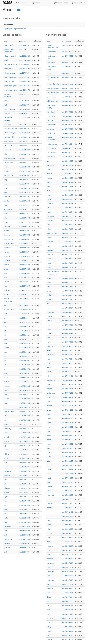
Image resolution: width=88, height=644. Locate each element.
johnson (49, 316)
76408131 (67, 144)
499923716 (67, 282)
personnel (7, 150)
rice (48, 308)
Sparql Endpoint (78, 3)
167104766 (67, 542)
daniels (49, 238)
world (6, 552)
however (50, 504)
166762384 (67, 73)
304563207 (25, 286)
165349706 (25, 501)
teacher (6, 214)
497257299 (67, 372)
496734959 (67, 148)
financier (50, 221)
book (48, 482)
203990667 (67, 623)
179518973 (25, 154)
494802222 (67, 627)
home (49, 470)
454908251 (25, 399)
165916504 (67, 521)
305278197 (25, 129)
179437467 (25, 314)
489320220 (67, 525)
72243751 (67, 504)
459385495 (25, 441)
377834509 (67, 618)
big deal (6, 273)
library (49, 597)
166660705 (25, 373)
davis (49, 427)
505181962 (67, 355)
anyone (6, 497)
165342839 (25, 365)
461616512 (25, 124)
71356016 (67, 174)
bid (5, 361)
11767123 (24, 163)
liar (5, 322)
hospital (6, 441)
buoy (48, 414)
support (6, 205)
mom (48, 453)
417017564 (25, 248)
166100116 (25, 352)
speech (6, 390)
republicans (8, 209)
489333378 (67, 63)
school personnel (10, 56)
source (6, 433)
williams (49, 259)
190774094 (25, 526)
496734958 (67, 178)
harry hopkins (51, 153)
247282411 (67, 512)
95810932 (24, 335)
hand (5, 463)
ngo (5, 327)
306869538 (25, 344)
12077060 (24, 458)
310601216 (25, 433)
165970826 (25, 192)
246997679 (67, 465)
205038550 (67, 112)
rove (48, 191)
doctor (49, 195)
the (48, 635)
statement (50, 495)
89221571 (24, 480)
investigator (8, 539)
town (48, 542)
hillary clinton (51, 216)
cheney (49, 178)
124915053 (25, 420)
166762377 (67, 120)
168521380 (67, 601)
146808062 (67, 221)
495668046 (67, 418)
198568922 (67, 529)
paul (48, 538)
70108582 (67, 359)
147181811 (67, 84)
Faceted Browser (61, 3)
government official (10, 90)
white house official (10, 64)
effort (5, 344)
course (49, 187)
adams (49, 457)
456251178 (25, 488)
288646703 (25, 197)
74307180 (67, 250)
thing (5, 180)
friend (49, 440)
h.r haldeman (51, 52)
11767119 (24, 339)
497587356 (67, 576)
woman (49, 182)
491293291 (67, 397)
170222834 (67, 308)
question (7, 548)
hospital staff (8, 243)
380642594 (67, 487)
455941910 (25, 188)
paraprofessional (10, 158)
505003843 (67, 137)
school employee (10, 133)
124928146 (25, 327)
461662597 (25, 231)
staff (5, 105)
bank (48, 555)
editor (49, 423)
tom (48, 516)
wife (48, 208)
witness (6, 282)
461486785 (25, 265)
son (48, 342)
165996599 (25, 505)
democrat (7, 235)
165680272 (25, 369)
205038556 (67, 93)
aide (20, 10)
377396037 (67, 478)
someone (50, 589)
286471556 (25, 118)
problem (7, 458)
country (6, 395)
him (48, 606)
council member (9, 412)
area (5, 356)
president (7, 386)
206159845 (67, 436)
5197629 (24, 214)
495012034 (67, 278)
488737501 (67, 423)
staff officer (8, 114)
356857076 (67, 563)
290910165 (25, 201)
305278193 (25, 167)
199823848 (67, 287)
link (48, 304)
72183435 (67, 255)
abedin (49, 418)
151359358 (67, 204)
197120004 (67, 457)
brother (49, 295)
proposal (50, 618)
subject (6, 454)
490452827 (67, 321)
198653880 (67, 444)
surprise (49, 478)
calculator (50, 355)
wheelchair (50, 165)
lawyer (49, 278)
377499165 (67, 559)
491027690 (67, 263)
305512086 (25, 60)
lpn (5, 318)
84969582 (24, 146)
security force (8, 175)
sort (5, 365)
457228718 (25, 222)
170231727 (67, 555)
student (6, 382)
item (5, 101)
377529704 (67, 640)
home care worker (10, 109)
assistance (7, 471)
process (6, 294)
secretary (50, 242)
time (48, 338)
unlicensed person (10, 129)
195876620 (67, 329)
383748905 (67, 259)
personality (8, 248)
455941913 (25, 137)
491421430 (67, 350)
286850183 (25, 429)
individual (7, 260)
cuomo (49, 444)
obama (49, 299)
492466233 (67, 410)
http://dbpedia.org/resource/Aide (15, 29)
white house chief (53, 93)
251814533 (67, 550)
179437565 (25, 81)
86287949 (24, 277)
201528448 (67, 157)
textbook (50, 346)
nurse (6, 424)
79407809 (67, 212)
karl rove (50, 120)
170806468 (67, 376)
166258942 (25, 331)
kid (5, 416)
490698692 (67, 333)
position (6, 492)
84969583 (24, 243)
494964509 (67, 491)
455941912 (25, 49)
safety (49, 627)
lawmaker (7, 437)
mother (6, 518)
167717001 (67, 593)
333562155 (67, 499)
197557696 (67, 299)
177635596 (67, 538)
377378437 (67, 52)
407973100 (67, 393)
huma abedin (51, 125)
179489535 (25, 356)
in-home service (9, 73)
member (7, 171)
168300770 (25, 509)
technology (51, 312)
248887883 (67, 342)
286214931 (25, 77)
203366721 (67, 610)
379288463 (67, 572)
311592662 (25, 109)
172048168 (67, 414)
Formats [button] (37, 3)
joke (5, 352)
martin (49, 267)
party (5, 335)
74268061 (67, 295)
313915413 (25, 256)
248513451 (67, 567)
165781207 (25, 467)
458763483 (25, 437)
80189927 (67, 153)
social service (8, 163)
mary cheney (51, 148)
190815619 (25, 471)
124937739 (25, 226)
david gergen (51, 63)
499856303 (67, 440)
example (7, 475)
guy (48, 465)
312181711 (25, 141)
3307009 (24, 282)
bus (48, 474)
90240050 (24, 552)
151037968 (67, 580)
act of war (7, 226)
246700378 (67, 401)
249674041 (67, 474)
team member (9, 141)
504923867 (67, 165)
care (48, 584)
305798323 (25, 269)
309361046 (25, 348)
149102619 (67, 199)
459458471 (25, 492)
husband (50, 255)
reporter (49, 508)
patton (49, 282)
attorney (50, 487)
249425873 (67, 453)
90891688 (24, 175)
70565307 (67, 367)
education (50, 580)
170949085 (67, 208)
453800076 (25, 90)
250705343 (67, 606)
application (8, 290)
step (5, 501)
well (48, 161)
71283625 (67, 316)
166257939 (25, 322)
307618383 (25, 86)
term (5, 369)
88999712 (24, 514)
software (7, 488)
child (5, 184)
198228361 (67, 427)
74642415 (67, 238)
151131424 (67, 406)
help (5, 373)
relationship (51, 393)
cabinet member (52, 101)
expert (6, 286)
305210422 (25, 497)
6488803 (24, 475)
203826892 (67, 325)
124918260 (25, 416)
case (5, 314)
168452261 (25, 535)
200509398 (67, 431)
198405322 (67, 67)
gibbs (49, 225)
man (48, 550)
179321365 (25, 273)
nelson (49, 491)
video (49, 287)
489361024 (67, 133)
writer (49, 461)
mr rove (49, 73)
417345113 (25, 209)
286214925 (25, 150)
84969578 (24, 45)
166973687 (67, 129)
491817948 (67, 187)
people (6, 60)
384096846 (67, 246)
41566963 (24, 239)
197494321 (67, 182)
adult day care (9, 81)
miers (49, 325)
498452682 (67, 267)
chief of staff (51, 112)
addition (49, 640)
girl (5, 484)
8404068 (24, 454)
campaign (50, 572)
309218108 (25, 403)
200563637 (67, 631)
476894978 (25, 310)
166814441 (25, 484)
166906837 (67, 161)
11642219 (24, 252)
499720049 (67, 105)
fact (48, 614)
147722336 (67, 242)
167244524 (67, 338)
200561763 (67, 78)
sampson (50, 250)
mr (48, 499)
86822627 (24, 424)
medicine (50, 559)
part (5, 505)
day (48, 512)
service (6, 339)
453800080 (25, 64)
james (49, 436)
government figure (10, 86)
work (5, 535)
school (49, 229)
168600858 (25, 531)
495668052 (67, 125)
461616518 (25, 133)
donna (49, 631)
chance (6, 348)
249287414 (67, 516)
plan (5, 192)
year (5, 531)
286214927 (25, 94)
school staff (8, 146)
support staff (8, 45)
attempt (6, 450)
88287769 (24, 378)
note (48, 384)
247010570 (67, 635)
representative (9, 310)
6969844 (24, 305)
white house (51, 157)
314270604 (25, 539)
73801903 (67, 216)
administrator (8, 239)
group (6, 378)
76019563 (67, 589)
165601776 (25, 407)
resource (7, 231)
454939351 (25, 235)
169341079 (67, 614)
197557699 (67, 88)
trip (5, 407)
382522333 (67, 508)
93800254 (24, 299)
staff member (8, 69)
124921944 (25, 318)
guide (49, 431)
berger (49, 263)
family (6, 269)
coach (6, 277)
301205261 (25, 518)
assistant (7, 201)
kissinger (50, 204)
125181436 (25, 446)
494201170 (67, 195)
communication (52, 233)
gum (48, 401)
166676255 (25, 463)
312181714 (25, 412)
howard (49, 321)
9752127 (24, 395)
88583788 (24, 184)
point (48, 529)
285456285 (25, 386)
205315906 (67, 225)
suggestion (8, 526)
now (48, 567)
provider (7, 188)
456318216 (25, 548)
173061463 (67, 448)
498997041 (67, 291)
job (5, 420)
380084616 (67, 116)
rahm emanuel (52, 97)
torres (49, 410)
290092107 (25, 543)
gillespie (50, 199)
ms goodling (51, 116)
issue (6, 514)
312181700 (25, 69)
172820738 (67, 363)
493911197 (67, 461)
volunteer (7, 197)
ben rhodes (51, 133)
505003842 (67, 380)
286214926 (25, 56)
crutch (49, 397)
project (6, 252)
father (49, 350)
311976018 (25, 390)
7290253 (24, 382)
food (48, 363)
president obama (53, 88)
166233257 (25, 101)
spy (5, 446)
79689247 (67, 97)
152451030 (67, 495)
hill (48, 376)
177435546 (67, 482)
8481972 (24, 114)
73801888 (67, 533)
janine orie (50, 129)
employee (7, 124)
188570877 (25, 260)
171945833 (67, 470)
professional (8, 256)
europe (49, 525)
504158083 (67, 312)
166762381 (67, 191)
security (6, 399)
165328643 (25, 522)
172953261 (67, 584)
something (7, 429)
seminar (49, 359)
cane (48, 448)
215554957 (67, 45)
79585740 (67, 272)
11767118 (24, 73)
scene (6, 480)
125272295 (25, 158)
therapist (7, 543)
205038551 (67, 56)
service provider (9, 137)
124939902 (25, 361)
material (7, 222)
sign (5, 522)
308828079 (25, 218)
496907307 (67, 229)
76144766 (67, 597)
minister (49, 389)
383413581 (67, 389)
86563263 (24, 180)
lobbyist (6, 265)
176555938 (67, 304)
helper (6, 218)
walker (49, 372)
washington (51, 380)
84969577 (24, 105)
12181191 (24, 294)
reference (50, 406)
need (5, 467)
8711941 (24, 205)
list (5, 331)
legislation (50, 563)
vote (5, 509)
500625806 (67, 101)
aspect (6, 403)
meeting (49, 533)
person (6, 167)
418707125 (25, 290)
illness (6, 305)
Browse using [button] (22, 3)
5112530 (24, 450)
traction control (52, 144)
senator (49, 212)
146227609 (67, 233)
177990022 (67, 384)
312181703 (25, 171)
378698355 (67, 346)
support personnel (10, 77)
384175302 (67, 546)
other (48, 623)
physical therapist (53, 84)
